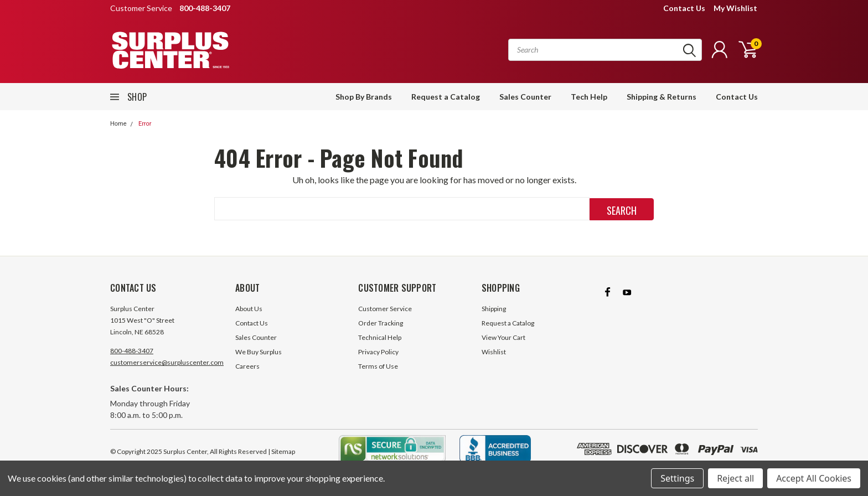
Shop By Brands (364, 97)
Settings (677, 478)
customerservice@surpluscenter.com (167, 362)
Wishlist (494, 352)
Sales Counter (525, 97)
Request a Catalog (446, 97)
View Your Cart (503, 337)
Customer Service (385, 309)
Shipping (494, 309)
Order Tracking (381, 323)
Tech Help (589, 97)
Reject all (735, 478)
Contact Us (684, 8)
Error (145, 124)
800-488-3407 (132, 351)
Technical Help (380, 337)
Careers (247, 366)
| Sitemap (281, 451)
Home (118, 124)
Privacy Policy (378, 352)
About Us (249, 309)
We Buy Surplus (259, 352)
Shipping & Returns (662, 97)
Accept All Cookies (814, 478)
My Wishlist (735, 8)
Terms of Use (378, 366)
